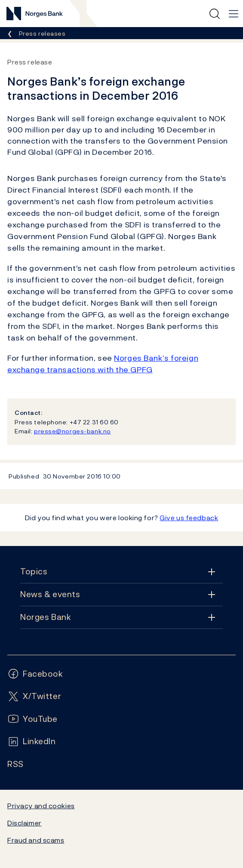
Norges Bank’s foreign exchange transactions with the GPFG (103, 364)
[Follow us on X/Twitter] (34, 696)
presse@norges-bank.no (72, 431)
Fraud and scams (36, 840)
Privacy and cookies (41, 806)
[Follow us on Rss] (15, 764)
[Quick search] (215, 14)
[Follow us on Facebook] (35, 674)
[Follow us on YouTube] (32, 719)
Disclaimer (25, 823)
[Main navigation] (234, 14)
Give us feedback (189, 518)
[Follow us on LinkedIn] (32, 741)
